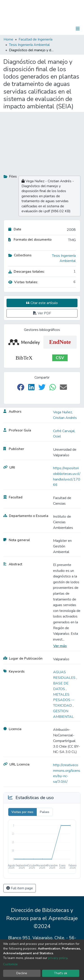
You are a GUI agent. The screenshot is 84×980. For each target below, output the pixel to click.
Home (8, 39)
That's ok (61, 973)
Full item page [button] (20, 888)
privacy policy (58, 958)
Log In (64, 29)
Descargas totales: (27, 272)
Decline (22, 973)
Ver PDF (42, 313)
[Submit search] (55, 29)
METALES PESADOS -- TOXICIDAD (64, 700)
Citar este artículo (42, 303)
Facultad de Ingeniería (36, 39)
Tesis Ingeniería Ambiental (29, 45)
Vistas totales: (23, 282)
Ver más (60, 646)
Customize (10, 964)
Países (45, 812)
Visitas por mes (22, 812)
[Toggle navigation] (78, 29)
